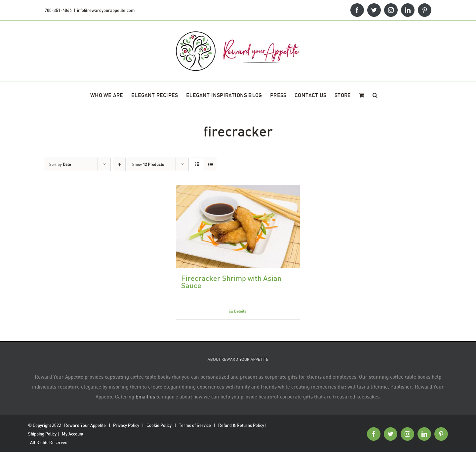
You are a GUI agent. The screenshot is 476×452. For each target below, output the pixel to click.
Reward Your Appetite (85, 425)
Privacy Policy (126, 425)
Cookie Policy (159, 425)
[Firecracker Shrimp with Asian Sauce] (238, 227)
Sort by (60, 164)
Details (240, 311)
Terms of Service (195, 425)
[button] (375, 95)
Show (148, 164)
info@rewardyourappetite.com (106, 10)
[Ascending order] (119, 164)
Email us (145, 396)
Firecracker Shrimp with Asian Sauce (231, 282)
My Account (73, 434)
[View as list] (210, 164)
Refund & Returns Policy (241, 425)
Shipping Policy (42, 434)
